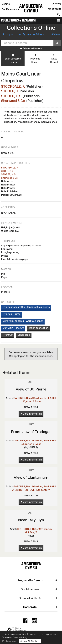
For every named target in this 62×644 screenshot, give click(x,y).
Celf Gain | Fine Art (13, 328)
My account (54, 9)
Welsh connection (38, 328)
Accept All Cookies (30, 641)
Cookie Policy (20, 637)
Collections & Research (18, 20)
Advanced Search (31, 49)
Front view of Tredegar (31, 432)
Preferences (9, 641)
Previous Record (35, 58)
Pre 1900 (8, 335)
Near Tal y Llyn (31, 520)
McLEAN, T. (31, 532)
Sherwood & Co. (13, 101)
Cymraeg (56, 3)
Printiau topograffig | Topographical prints (26, 307)
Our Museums (10, 9)
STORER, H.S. (12, 96)
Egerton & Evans (32, 401)
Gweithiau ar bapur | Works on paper (23, 321)
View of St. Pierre (31, 389)
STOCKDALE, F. (13, 86)
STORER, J (9, 91)
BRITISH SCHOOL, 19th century (32, 490)
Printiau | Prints (12, 314)
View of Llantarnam (31, 477)
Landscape (24, 335)
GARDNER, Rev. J (23, 398)
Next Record (54, 58)
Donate (6, 4)
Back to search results (13, 58)
